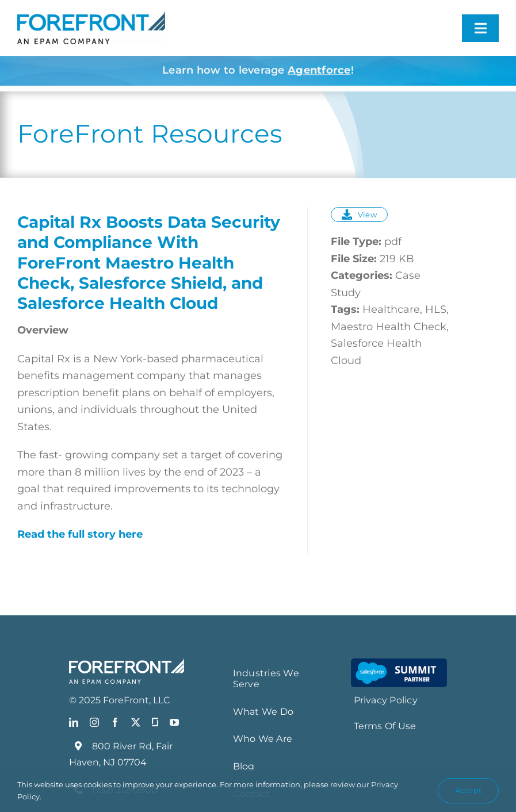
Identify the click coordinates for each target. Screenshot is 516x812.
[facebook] (115, 722)
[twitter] (136, 722)
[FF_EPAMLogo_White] (127, 664)
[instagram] (94, 722)
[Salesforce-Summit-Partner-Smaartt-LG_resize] (399, 664)
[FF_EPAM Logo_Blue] (91, 17)
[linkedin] (74, 722)
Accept (468, 790)
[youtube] (174, 722)
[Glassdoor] (155, 722)
